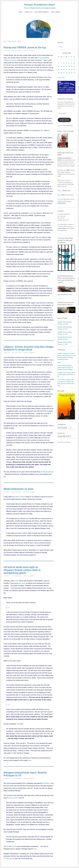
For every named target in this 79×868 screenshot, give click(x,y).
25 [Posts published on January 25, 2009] (59, 73)
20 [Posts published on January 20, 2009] (64, 69)
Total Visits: (61, 442)
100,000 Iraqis (8, 858)
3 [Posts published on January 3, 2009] (74, 60)
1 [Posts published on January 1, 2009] (69, 60)
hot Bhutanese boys (47, 472)
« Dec (59, 78)
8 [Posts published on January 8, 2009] (69, 63)
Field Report (46, 783)
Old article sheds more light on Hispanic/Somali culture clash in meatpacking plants (22, 570)
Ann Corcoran (17, 51)
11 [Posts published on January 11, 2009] (59, 66)
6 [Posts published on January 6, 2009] (64, 63)
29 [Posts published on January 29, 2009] (69, 73)
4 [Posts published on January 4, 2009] (59, 63)
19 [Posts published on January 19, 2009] (61, 69)
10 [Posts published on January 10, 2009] (74, 63)
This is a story (39, 362)
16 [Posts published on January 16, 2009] (72, 66)
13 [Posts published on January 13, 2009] (64, 66)
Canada (14, 846)
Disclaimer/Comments (42, 12)
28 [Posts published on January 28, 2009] (66, 73)
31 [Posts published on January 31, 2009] (74, 73)
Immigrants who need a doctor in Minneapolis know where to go (66, 375)
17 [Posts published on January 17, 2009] (74, 66)
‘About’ (64, 191)
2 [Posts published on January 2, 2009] (72, 60)
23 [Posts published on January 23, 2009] (72, 69)
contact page (62, 228)
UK (7, 846)
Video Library (56, 12)
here (42, 130)
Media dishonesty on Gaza (18, 489)
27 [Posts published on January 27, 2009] (64, 73)
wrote (17, 581)
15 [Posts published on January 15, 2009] (69, 66)
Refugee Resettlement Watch (39, 5)
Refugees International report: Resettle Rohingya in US (25, 774)
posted (32, 213)
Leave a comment (29, 51)
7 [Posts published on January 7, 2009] (66, 63)
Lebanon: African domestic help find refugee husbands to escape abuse (29, 348)
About (21, 12)
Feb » (64, 78)
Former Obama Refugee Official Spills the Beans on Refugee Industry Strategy (65, 367)
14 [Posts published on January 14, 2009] (66, 66)
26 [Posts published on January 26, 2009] (61, 73)
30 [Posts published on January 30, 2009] (72, 73)
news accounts (13, 798)
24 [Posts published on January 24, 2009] (74, 69)
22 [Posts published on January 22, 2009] (69, 69)
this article (22, 583)
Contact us (29, 12)
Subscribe (64, 120)
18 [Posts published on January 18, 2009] (59, 69)
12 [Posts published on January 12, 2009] (61, 66)
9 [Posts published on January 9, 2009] (72, 63)
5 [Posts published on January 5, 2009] (61, 63)
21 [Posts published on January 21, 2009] (66, 69)
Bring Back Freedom (19, 497)
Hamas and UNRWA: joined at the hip (25, 47)
